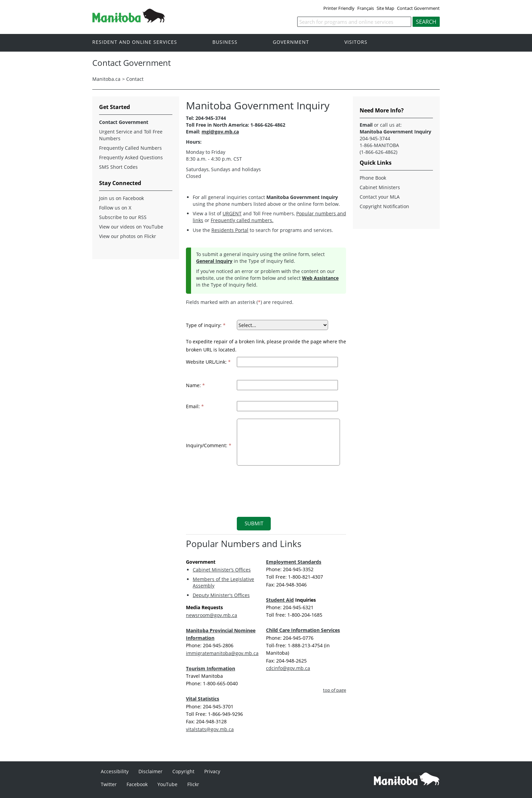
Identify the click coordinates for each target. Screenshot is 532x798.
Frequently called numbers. (242, 220)
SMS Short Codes (118, 167)
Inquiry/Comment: (209, 445)
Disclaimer (150, 771)
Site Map (385, 8)
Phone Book (373, 178)
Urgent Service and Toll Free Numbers (131, 135)
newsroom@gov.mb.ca (212, 615)
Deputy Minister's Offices (221, 595)
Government (291, 42)
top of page (335, 690)
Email (366, 125)
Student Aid (280, 600)
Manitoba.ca (106, 79)
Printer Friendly (339, 8)
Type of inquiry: (206, 325)
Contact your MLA (380, 197)
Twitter (109, 784)
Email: (195, 406)
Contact (135, 79)
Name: (195, 385)
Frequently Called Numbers (130, 148)
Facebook (137, 784)
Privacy (212, 771)
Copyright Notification (384, 206)
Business (225, 42)
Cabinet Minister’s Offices (222, 570)
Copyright (183, 771)
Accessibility (115, 771)
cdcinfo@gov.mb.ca (288, 668)
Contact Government (418, 8)
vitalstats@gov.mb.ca (210, 729)
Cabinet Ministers (380, 187)
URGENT (232, 213)
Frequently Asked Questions (131, 157)
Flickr (193, 784)
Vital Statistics (203, 699)
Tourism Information (211, 668)
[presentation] (283, 487)
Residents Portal (230, 230)
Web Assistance (320, 278)
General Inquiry (214, 261)
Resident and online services (135, 42)
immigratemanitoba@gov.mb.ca (222, 653)
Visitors (356, 42)
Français (366, 8)
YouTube (167, 784)
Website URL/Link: (208, 362)
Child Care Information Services (303, 630)
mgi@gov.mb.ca (220, 132)
